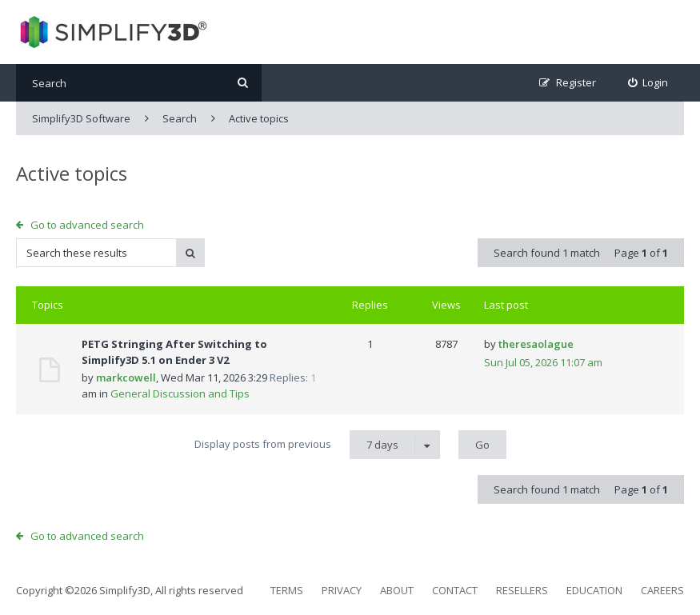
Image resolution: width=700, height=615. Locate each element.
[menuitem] (648, 83)
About (397, 590)
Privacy (342, 590)
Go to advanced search (87, 225)
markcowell (126, 377)
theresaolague (536, 344)
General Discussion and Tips (180, 393)
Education (594, 590)
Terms (287, 590)
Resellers (522, 590)
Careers (662, 590)
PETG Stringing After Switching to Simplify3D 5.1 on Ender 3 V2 (174, 352)
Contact (455, 590)
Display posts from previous (317, 445)
